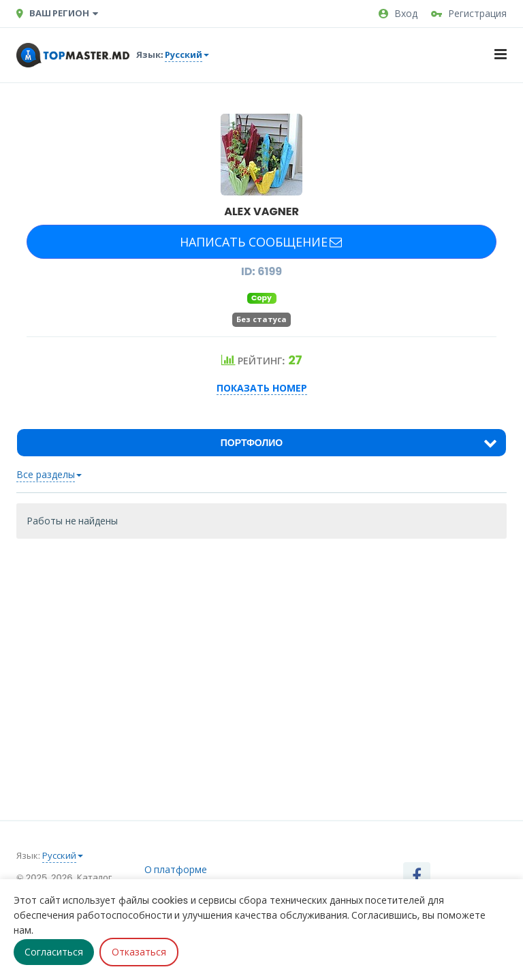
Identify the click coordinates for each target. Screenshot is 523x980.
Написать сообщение (261, 242)
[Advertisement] (261, 648)
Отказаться (139, 952)
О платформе (176, 870)
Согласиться (54, 952)
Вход (398, 14)
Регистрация (469, 14)
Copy (261, 298)
